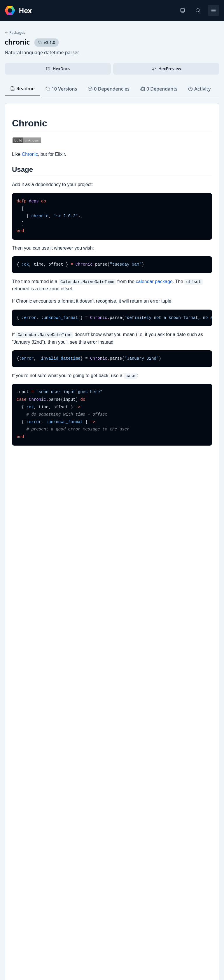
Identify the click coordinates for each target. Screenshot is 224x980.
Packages (15, 33)
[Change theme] (183, 10)
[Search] (198, 10)
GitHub (18, 803)
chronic (17, 42)
